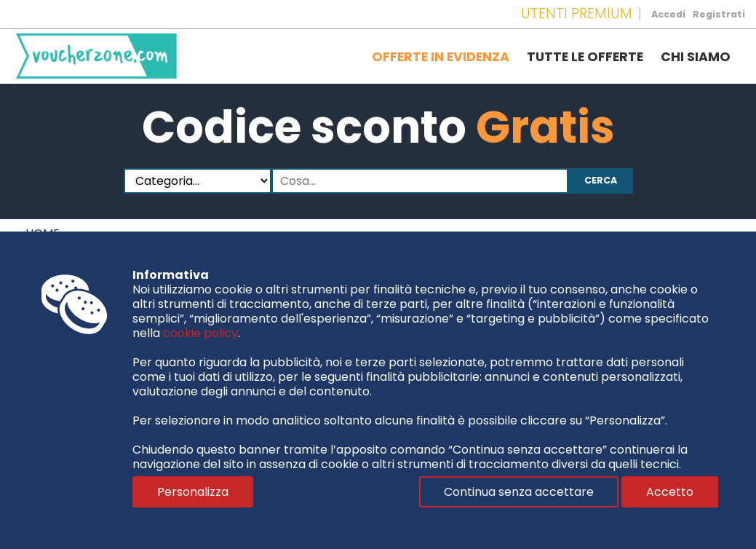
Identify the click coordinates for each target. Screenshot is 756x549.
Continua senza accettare (519, 492)
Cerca (601, 180)
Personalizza (193, 492)
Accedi (668, 14)
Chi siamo (696, 57)
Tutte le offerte (585, 57)
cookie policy (200, 333)
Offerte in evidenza (441, 57)
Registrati (719, 14)
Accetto (670, 492)
